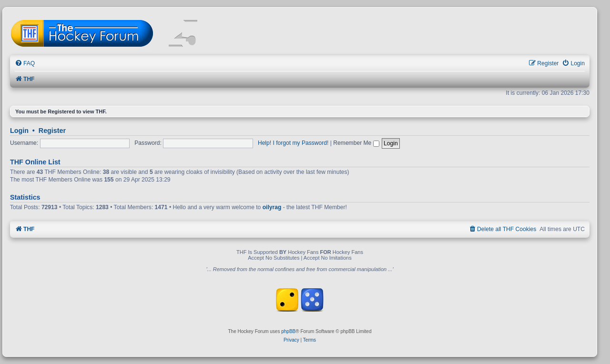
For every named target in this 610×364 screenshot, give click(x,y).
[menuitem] (25, 64)
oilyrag (272, 207)
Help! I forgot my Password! (293, 143)
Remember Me (356, 143)
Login (19, 131)
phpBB (288, 331)
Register (52, 131)
